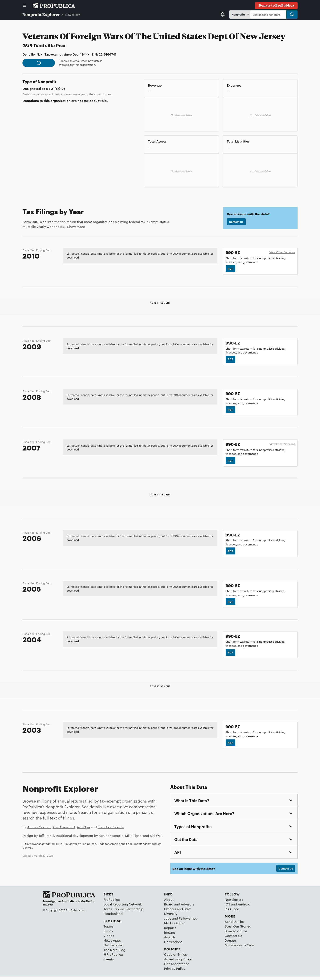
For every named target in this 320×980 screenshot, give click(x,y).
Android (244, 908)
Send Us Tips (235, 925)
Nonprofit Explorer (41, 14)
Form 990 (31, 222)
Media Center (174, 926)
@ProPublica (113, 958)
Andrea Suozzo (39, 830)
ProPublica (112, 903)
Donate (230, 944)
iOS (227, 908)
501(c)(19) (57, 88)
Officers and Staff (177, 912)
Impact (170, 936)
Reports (170, 931)
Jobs (168, 922)
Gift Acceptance (177, 967)
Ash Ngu (83, 830)
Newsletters (234, 903)
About (169, 903)
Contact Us (236, 222)
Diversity (171, 917)
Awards (170, 940)
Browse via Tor (236, 934)
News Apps (112, 944)
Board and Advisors (179, 908)
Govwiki (27, 851)
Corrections (173, 945)
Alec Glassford (64, 830)
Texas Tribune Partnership (123, 912)
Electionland (113, 917)
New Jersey (73, 14)
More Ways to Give (239, 948)
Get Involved (113, 948)
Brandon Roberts (111, 830)
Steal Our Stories (238, 930)
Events (109, 963)
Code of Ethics (175, 958)
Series (108, 934)
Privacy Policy (175, 972)
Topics (108, 930)
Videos (109, 939)
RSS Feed (232, 912)
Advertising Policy (178, 963)
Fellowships (188, 922)
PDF (231, 269)
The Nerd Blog (114, 953)
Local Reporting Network (123, 908)
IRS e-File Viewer (67, 847)
